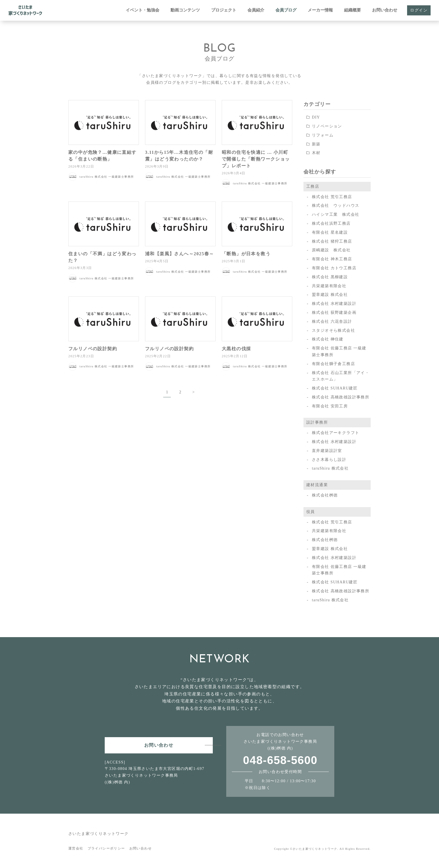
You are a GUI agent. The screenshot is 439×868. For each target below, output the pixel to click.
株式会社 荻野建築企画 (334, 313)
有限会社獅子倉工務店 (333, 364)
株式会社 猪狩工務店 (332, 241)
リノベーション (327, 126)
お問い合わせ (385, 10)
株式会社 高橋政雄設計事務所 (341, 397)
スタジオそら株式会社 (333, 330)
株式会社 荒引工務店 (332, 197)
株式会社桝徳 (325, 495)
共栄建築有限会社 (329, 286)
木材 (316, 153)
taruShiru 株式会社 (330, 468)
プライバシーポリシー (106, 848)
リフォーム (323, 135)
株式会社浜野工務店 (331, 223)
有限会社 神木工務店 (332, 259)
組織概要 (352, 10)
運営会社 (76, 848)
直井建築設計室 (327, 451)
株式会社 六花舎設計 (332, 322)
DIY (316, 117)
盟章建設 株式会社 (330, 295)
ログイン (419, 10)
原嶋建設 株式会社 (331, 250)
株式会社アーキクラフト (336, 433)
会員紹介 (256, 10)
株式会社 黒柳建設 (330, 277)
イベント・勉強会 (143, 10)
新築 (316, 144)
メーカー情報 (320, 10)
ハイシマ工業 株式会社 (336, 214)
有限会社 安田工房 (330, 406)
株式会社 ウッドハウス (336, 206)
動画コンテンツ (185, 10)
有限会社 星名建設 (330, 232)
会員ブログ (286, 10)
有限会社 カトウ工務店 (334, 268)
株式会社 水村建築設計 (334, 304)
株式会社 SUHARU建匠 (335, 388)
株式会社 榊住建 (328, 339)
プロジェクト (224, 10)
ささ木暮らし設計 (329, 460)
